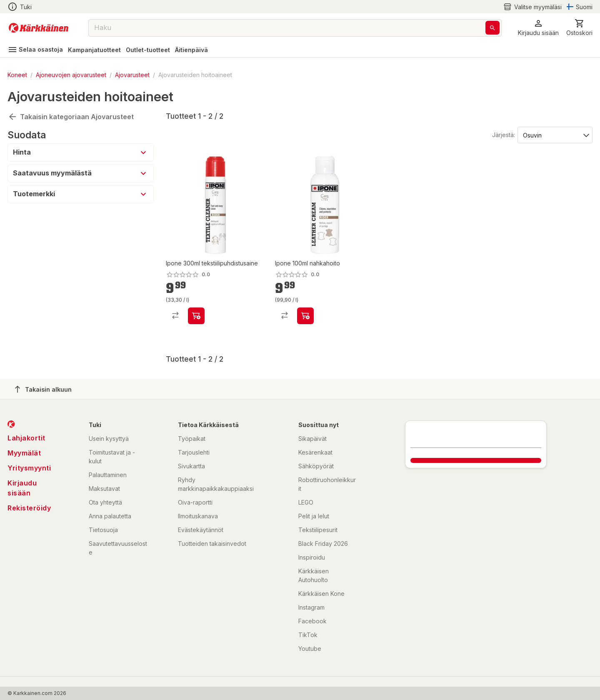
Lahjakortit (26, 438)
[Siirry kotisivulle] (39, 28)
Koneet (17, 75)
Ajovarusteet (132, 75)
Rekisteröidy (29, 508)
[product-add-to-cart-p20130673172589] (305, 316)
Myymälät (24, 453)
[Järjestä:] (554, 135)
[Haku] (492, 28)
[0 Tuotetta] (579, 28)
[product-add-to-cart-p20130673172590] (196, 316)
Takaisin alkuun (43, 389)
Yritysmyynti (29, 468)
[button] (538, 28)
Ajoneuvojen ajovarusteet (71, 75)
